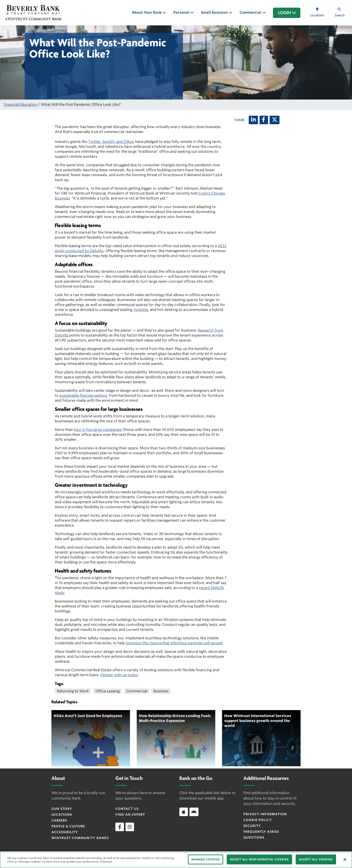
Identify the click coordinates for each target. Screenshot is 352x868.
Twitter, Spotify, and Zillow (111, 142)
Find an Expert (130, 815)
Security (252, 826)
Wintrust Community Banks (80, 838)
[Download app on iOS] (184, 812)
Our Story (62, 809)
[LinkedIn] (253, 120)
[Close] (345, 859)
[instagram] (130, 827)
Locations (62, 815)
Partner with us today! (119, 675)
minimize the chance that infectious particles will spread (174, 643)
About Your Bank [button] (147, 12)
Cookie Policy (258, 820)
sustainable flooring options (83, 395)
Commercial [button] (251, 12)
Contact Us (127, 809)
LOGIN (287, 13)
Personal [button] (182, 12)
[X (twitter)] (275, 120)
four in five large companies (98, 430)
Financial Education (20, 105)
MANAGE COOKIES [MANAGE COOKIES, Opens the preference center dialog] (206, 859)
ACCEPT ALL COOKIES (316, 859)
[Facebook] (264, 120)
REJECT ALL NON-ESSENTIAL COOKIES (259, 859)
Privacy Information (265, 814)
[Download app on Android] (194, 812)
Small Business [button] (215, 12)
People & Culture (68, 826)
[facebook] (120, 827)
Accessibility (65, 832)
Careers (59, 820)
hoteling (141, 310)
